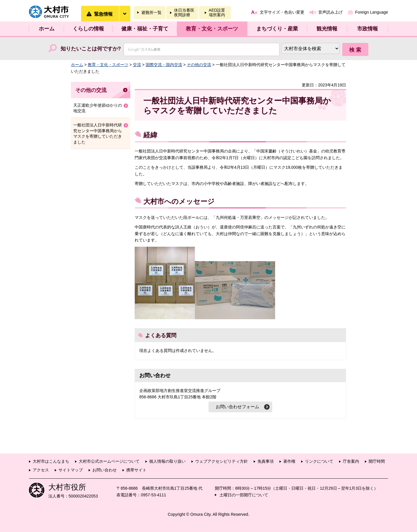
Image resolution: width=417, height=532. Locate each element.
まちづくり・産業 (277, 29)
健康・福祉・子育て (145, 29)
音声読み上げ (330, 12)
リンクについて (319, 461)
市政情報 (367, 29)
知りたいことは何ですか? (91, 49)
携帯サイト (136, 470)
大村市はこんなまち (51, 461)
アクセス (41, 470)
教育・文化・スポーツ (212, 29)
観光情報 (327, 29)
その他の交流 (199, 65)
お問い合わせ (105, 470)
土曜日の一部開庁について (244, 495)
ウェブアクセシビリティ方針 (222, 461)
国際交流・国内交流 (164, 65)
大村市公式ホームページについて (109, 461)
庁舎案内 (351, 461)
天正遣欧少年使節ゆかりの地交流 (98, 108)
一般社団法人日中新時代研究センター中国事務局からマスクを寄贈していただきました (98, 134)
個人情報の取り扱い (167, 461)
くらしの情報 (88, 29)
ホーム (47, 29)
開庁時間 (377, 461)
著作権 (289, 461)
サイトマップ (71, 470)
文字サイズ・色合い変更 (282, 12)
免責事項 (266, 461)
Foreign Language (372, 12)
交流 (137, 65)
